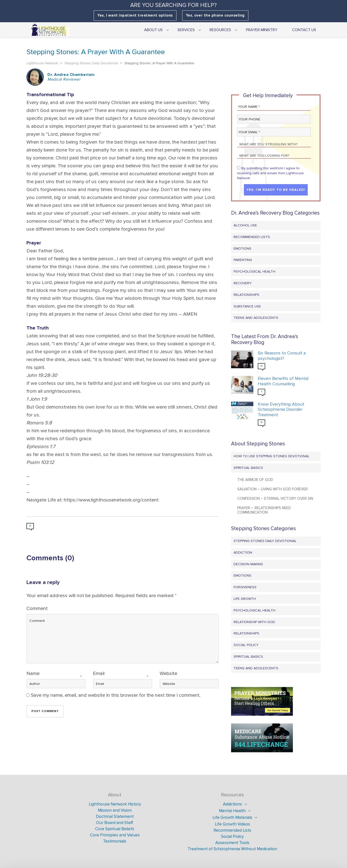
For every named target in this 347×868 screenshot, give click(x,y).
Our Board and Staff (115, 823)
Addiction (243, 553)
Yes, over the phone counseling (215, 15)
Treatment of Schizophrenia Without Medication (232, 849)
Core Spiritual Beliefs (115, 829)
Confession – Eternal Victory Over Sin (275, 499)
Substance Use (247, 306)
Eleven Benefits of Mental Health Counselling (283, 381)
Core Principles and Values (115, 835)
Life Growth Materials (232, 817)
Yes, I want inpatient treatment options (135, 15)
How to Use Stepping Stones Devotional (271, 456)
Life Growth (245, 599)
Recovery (243, 283)
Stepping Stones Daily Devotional (265, 541)
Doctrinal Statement (115, 816)
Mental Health (232, 811)
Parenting (243, 260)
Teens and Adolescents (256, 318)
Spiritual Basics (248, 468)
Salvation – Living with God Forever (272, 489)
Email (99, 673)
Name (33, 673)
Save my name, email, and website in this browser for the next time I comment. (116, 695)
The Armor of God (255, 480)
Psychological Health (254, 271)
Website (168, 673)
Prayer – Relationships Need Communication (264, 510)
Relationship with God (254, 622)
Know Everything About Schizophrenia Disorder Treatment (281, 410)
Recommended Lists (252, 237)
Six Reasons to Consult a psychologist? (282, 356)
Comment (37, 608)
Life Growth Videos (232, 824)
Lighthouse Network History (115, 804)
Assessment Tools (232, 843)
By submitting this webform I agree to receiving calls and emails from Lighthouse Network (270, 173)
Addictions (232, 804)
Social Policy (246, 645)
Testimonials (115, 841)
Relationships (246, 295)
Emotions (242, 249)
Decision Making (248, 564)
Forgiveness (245, 587)
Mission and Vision (115, 810)
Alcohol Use (245, 225)
